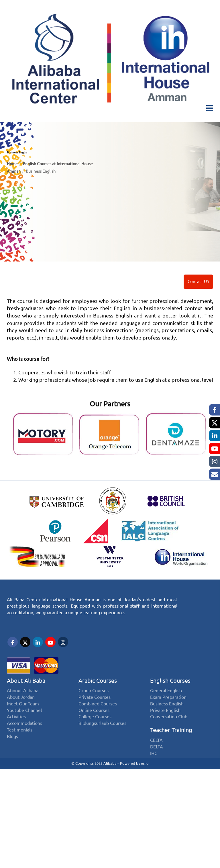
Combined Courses (98, 718)
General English (166, 705)
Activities (16, 731)
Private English (165, 724)
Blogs (12, 751)
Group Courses (94, 705)
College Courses (95, 731)
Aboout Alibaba (23, 705)
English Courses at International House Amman (50, 167)
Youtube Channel (24, 724)
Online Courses (94, 724)
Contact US (198, 289)
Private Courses (95, 711)
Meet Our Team (23, 718)
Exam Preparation (168, 711)
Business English (167, 718)
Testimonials (20, 744)
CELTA (156, 754)
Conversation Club (169, 731)
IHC (154, 767)
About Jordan (21, 711)
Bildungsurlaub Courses (102, 737)
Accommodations (24, 737)
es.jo (145, 763)
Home (12, 164)
